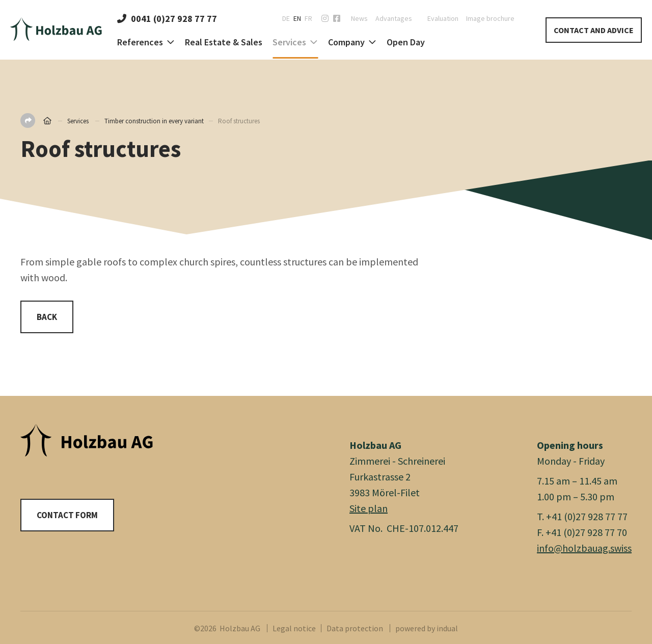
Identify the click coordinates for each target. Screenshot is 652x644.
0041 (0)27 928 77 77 (167, 19)
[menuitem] (356, 18)
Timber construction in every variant (154, 121)
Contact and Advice (594, 30)
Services (78, 121)
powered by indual (427, 628)
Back (47, 317)
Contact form (67, 515)
